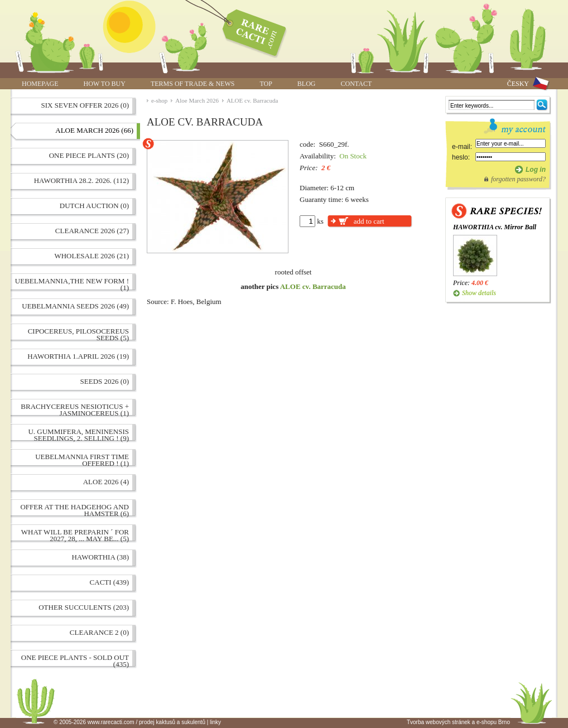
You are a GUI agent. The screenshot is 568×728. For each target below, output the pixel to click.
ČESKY (518, 84)
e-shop (159, 100)
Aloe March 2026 (197, 100)
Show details (479, 293)
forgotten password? (518, 179)
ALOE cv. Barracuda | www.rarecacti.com (248, 31)
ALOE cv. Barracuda (252, 100)
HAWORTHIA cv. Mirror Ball (495, 227)
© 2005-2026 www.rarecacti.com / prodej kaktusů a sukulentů (129, 722)
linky (215, 722)
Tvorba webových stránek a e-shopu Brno (458, 722)
